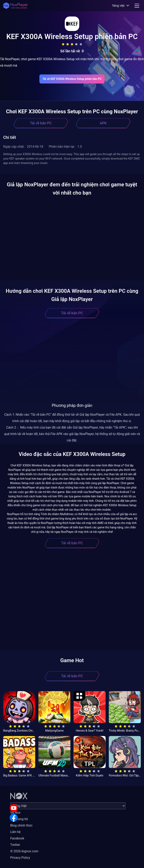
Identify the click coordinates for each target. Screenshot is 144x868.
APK (103, 123)
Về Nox (15, 813)
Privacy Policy (20, 858)
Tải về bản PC (41, 123)
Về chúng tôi (19, 819)
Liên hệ (15, 832)
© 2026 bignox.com (24, 851)
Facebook (17, 838)
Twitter (15, 845)
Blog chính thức (21, 825)
